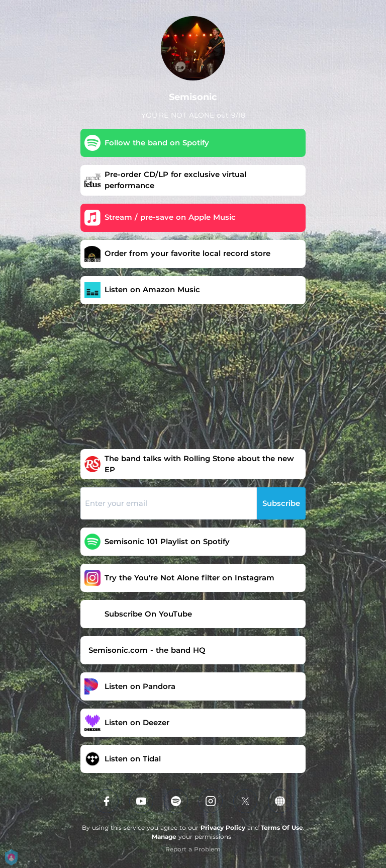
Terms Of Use (282, 828)
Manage (164, 837)
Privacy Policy (223, 828)
